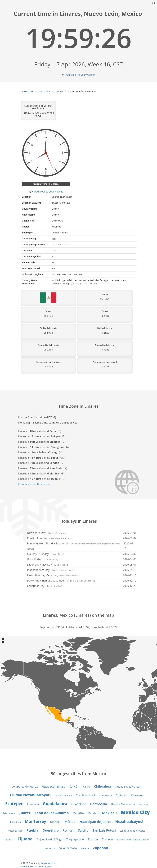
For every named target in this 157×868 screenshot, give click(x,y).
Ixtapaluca (9, 813)
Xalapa (85, 848)
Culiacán (122, 795)
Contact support (43, 866)
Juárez (25, 813)
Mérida (70, 822)
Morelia (55, 822)
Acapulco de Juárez (25, 786)
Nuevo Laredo (15, 831)
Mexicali (109, 813)
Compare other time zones (34, 484)
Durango (137, 795)
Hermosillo (99, 804)
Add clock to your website (81, 75)
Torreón (107, 839)
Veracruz (50, 848)
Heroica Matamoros (123, 804)
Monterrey (35, 821)
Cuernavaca (106, 795)
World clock (44, 91)
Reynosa (68, 830)
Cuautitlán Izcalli (86, 795)
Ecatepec (14, 804)
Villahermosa (68, 848)
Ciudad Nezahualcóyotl (30, 795)
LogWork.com (48, 863)
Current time (27, 91)
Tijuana (25, 839)
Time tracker (27, 866)
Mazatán (93, 813)
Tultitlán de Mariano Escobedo (133, 840)
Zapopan (101, 848)
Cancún (74, 786)
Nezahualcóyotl (129, 821)
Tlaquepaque (75, 839)
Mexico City (135, 812)
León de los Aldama (52, 813)
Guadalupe (79, 804)
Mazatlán (78, 813)
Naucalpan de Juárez (95, 822)
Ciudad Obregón (63, 795)
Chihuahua (102, 786)
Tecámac (9, 840)
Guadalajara (55, 804)
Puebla (32, 830)
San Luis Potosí (104, 830)
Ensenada (33, 804)
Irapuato (143, 804)
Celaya (87, 787)
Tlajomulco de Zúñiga (49, 839)
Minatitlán (16, 822)
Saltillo (83, 830)
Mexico (59, 91)
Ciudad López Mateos (128, 787)
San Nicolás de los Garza (132, 831)
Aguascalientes (53, 786)
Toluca (93, 839)
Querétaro (51, 830)
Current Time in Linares (46, 184)
